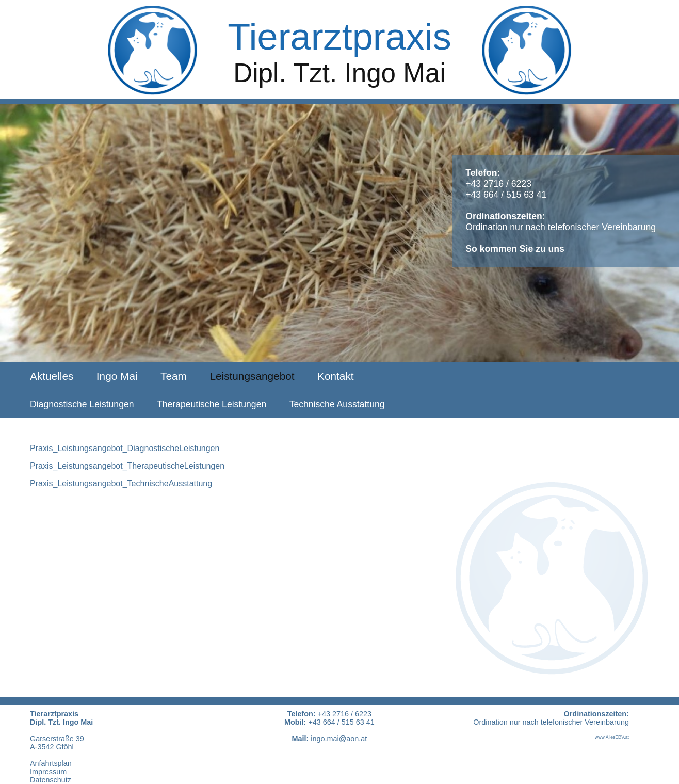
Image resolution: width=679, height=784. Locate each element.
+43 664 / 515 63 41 (506, 195)
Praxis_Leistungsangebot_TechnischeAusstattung (121, 483)
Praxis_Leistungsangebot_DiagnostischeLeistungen (125, 448)
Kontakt (336, 376)
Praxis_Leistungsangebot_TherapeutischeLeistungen (127, 466)
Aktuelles (52, 376)
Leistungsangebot (252, 376)
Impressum (48, 772)
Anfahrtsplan (51, 763)
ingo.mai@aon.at (339, 739)
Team (174, 376)
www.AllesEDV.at (612, 737)
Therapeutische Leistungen (212, 404)
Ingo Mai (117, 376)
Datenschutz (51, 780)
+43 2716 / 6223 (498, 184)
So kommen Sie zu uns (515, 249)
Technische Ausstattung (337, 404)
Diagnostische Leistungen (82, 404)
